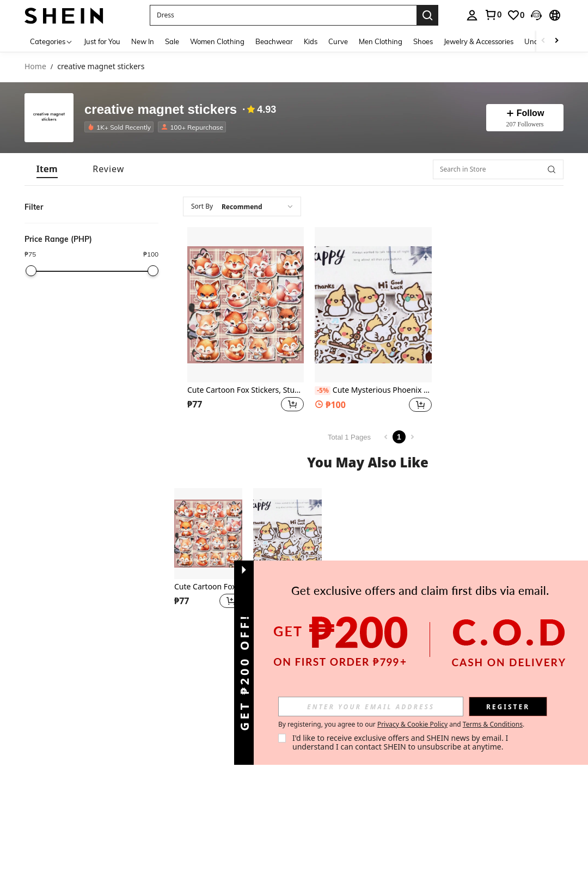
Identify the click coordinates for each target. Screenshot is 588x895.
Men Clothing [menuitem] (381, 41)
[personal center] (472, 15)
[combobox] (242, 206)
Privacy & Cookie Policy (412, 724)
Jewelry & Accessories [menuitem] (479, 41)
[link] (493, 15)
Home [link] (35, 67)
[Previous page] (386, 437)
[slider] (31, 271)
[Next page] (412, 437)
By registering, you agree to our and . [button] (401, 724)
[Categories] (51, 41)
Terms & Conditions (493, 724)
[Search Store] (552, 169)
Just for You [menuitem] (102, 41)
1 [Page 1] (399, 437)
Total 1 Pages (349, 437)
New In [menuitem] (143, 41)
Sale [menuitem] (172, 41)
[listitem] (121, 127)
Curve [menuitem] (338, 41)
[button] (283, 15)
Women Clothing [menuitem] (217, 41)
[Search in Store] (498, 169)
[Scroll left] (543, 41)
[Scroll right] (556, 41)
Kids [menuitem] (311, 41)
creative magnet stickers (161, 109)
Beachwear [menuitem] (274, 41)
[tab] (47, 169)
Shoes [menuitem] (423, 41)
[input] (371, 707)
